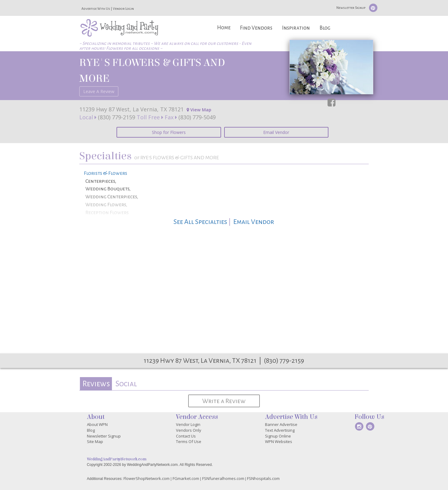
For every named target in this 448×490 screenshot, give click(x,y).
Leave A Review (99, 91)
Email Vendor (276, 132)
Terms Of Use (189, 441)
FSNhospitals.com (263, 478)
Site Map (95, 441)
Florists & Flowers (106, 173)
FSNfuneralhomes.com (223, 478)
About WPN (97, 424)
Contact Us (186, 436)
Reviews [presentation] (96, 384)
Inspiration (296, 28)
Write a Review (224, 401)
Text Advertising (280, 430)
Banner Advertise (281, 424)
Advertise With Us (96, 9)
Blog (325, 28)
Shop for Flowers (169, 132)
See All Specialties (200, 222)
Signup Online (278, 436)
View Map (199, 110)
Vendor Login (123, 9)
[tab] (96, 384)
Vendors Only (189, 430)
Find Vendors (256, 28)
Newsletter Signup (351, 8)
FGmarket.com (186, 478)
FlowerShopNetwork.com (147, 478)
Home (224, 28)
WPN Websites (279, 441)
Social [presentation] (126, 384)
